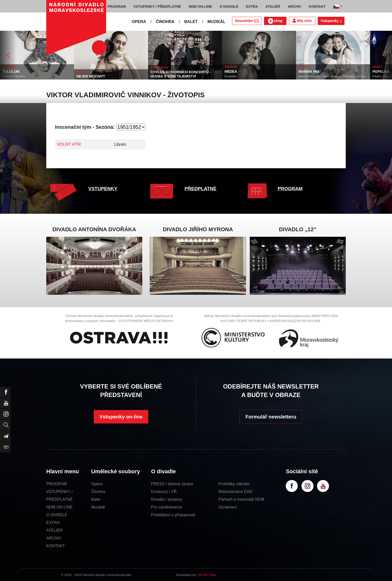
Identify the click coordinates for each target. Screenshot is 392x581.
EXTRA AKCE (159, 67)
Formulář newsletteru (271, 417)
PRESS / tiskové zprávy (172, 484)
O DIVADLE (57, 515)
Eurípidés (231, 76)
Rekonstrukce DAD (235, 492)
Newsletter (247, 21)
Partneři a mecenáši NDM (241, 499)
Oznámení (228, 507)
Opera (97, 484)
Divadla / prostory (167, 499)
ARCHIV (54, 538)
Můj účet (302, 21)
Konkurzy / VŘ (164, 492)
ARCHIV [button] (294, 6)
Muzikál (98, 507)
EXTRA (53, 523)
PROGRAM (290, 189)
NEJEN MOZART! (91, 76)
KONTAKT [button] (317, 6)
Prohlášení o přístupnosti (173, 515)
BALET (191, 22)
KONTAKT (55, 546)
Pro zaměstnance (167, 507)
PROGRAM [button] (117, 6)
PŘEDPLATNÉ (200, 189)
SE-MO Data (207, 575)
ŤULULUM (11, 71)
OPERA (139, 22)
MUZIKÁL (216, 22)
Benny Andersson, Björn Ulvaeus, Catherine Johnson (332, 76)
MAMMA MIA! (310, 71)
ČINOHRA (165, 22)
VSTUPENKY (103, 189)
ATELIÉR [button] (273, 6)
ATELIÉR (54, 530)
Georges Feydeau (14, 76)
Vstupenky (331, 21)
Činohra (98, 492)
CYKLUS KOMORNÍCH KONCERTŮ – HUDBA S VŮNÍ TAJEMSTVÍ (181, 74)
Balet (96, 499)
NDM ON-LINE (59, 507)
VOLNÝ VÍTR (69, 144)
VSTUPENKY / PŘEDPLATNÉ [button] (157, 6)
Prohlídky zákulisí (234, 484)
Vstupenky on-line (121, 417)
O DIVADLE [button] (229, 6)
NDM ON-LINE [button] (200, 6)
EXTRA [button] (252, 6)
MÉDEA (231, 71)
